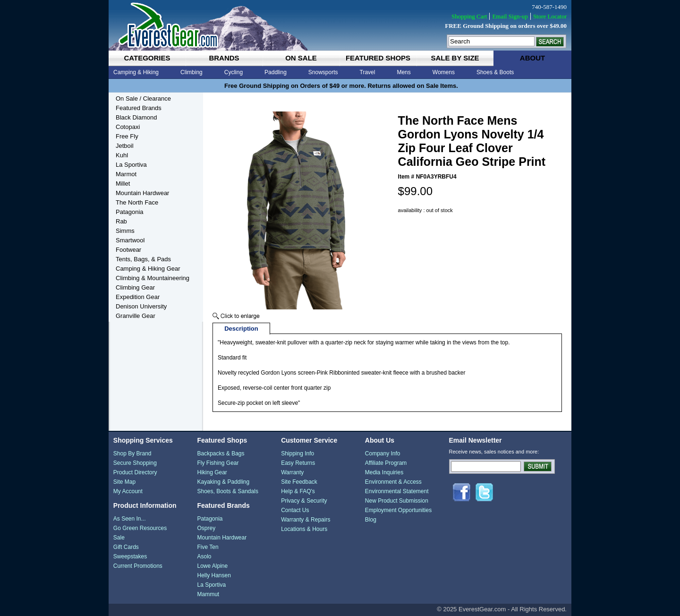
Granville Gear (136, 316)
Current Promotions (138, 566)
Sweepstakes (130, 556)
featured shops (378, 58)
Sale (119, 538)
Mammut (208, 594)
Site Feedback (299, 482)
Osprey (206, 528)
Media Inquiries (384, 472)
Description (241, 329)
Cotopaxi (128, 127)
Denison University (141, 306)
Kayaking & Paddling (223, 482)
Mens (404, 72)
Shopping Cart (469, 16)
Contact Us (295, 510)
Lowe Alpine (212, 566)
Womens (444, 72)
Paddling (276, 72)
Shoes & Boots (495, 72)
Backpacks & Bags (221, 453)
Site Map (124, 482)
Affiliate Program (386, 463)
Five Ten (208, 547)
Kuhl (122, 155)
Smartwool (130, 240)
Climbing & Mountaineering (153, 278)
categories (147, 58)
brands (224, 58)
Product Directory (135, 472)
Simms (125, 231)
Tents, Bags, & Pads (143, 259)
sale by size (455, 58)
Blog (371, 520)
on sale (301, 58)
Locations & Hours (304, 529)
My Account (128, 491)
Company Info (383, 453)
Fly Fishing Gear (218, 463)
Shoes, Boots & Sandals (227, 491)
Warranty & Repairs (306, 520)
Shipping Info (297, 453)
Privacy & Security (304, 501)
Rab (121, 221)
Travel (368, 72)
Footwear (128, 250)
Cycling (234, 72)
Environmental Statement (397, 491)
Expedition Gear (138, 297)
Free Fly (127, 136)
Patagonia (130, 212)
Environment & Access (393, 482)
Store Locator (550, 16)
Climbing (191, 72)
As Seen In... (130, 519)
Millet (123, 184)
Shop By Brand (132, 453)
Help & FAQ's (298, 491)
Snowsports (323, 72)
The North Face (137, 202)
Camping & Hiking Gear (148, 269)
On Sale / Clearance (143, 98)
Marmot (126, 174)
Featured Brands (139, 108)
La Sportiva (131, 165)
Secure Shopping (135, 463)
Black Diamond (136, 117)
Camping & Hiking (136, 72)
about (532, 58)
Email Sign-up (510, 16)
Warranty (292, 472)
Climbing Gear (135, 287)
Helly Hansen (214, 575)
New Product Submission (397, 501)
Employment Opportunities (398, 510)
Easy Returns (298, 463)
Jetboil (125, 146)
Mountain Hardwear (142, 193)
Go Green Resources (140, 528)
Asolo (204, 556)
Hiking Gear (212, 472)
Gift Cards (126, 547)
